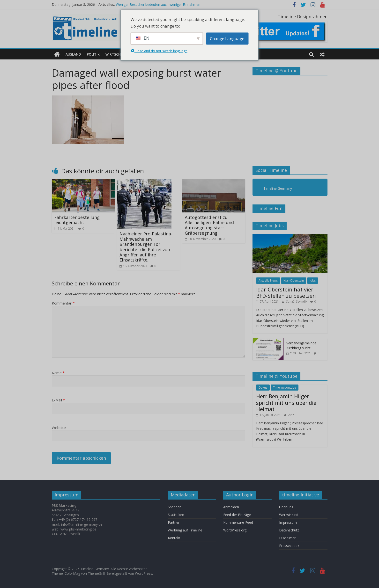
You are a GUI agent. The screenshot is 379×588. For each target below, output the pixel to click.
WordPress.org (235, 530)
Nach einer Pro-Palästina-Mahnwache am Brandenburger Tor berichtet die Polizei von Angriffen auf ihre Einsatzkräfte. (146, 247)
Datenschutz (289, 530)
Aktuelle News (268, 280)
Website (59, 428)
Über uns (287, 507)
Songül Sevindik (297, 301)
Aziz (291, 415)
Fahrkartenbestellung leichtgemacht (77, 220)
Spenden (175, 507)
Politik (93, 54)
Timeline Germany (278, 188)
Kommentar (63, 303)
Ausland (73, 54)
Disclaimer (287, 538)
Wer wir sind (289, 515)
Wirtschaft (116, 54)
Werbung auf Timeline (185, 530)
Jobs (313, 280)
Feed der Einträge (237, 515)
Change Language (227, 39)
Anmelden (231, 507)
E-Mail (58, 400)
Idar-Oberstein (294, 280)
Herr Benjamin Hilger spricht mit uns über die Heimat (286, 403)
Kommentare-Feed (238, 522)
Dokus (263, 388)
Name (58, 373)
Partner (174, 522)
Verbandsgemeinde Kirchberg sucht (301, 345)
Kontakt (174, 538)
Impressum (288, 522)
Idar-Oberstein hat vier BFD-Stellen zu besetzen (286, 292)
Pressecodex (289, 546)
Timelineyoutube (285, 388)
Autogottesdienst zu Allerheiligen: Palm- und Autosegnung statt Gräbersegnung (209, 225)
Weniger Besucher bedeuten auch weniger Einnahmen (158, 4)
